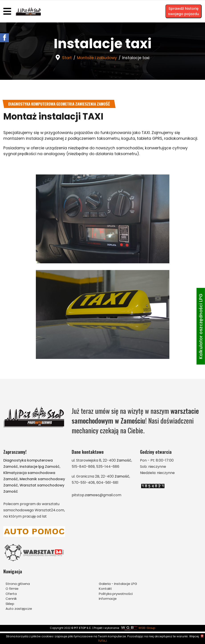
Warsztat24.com (49, 511)
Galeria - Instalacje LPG (118, 584)
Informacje (108, 599)
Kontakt (105, 589)
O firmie (12, 589)
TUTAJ (102, 641)
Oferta (11, 594)
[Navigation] (7, 11)
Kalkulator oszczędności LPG (201, 326)
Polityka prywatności (116, 594)
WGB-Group (147, 629)
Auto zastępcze (19, 609)
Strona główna (18, 584)
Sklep (10, 604)
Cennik (11, 599)
